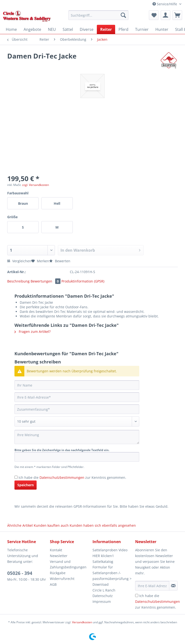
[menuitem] (99, 17)
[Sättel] (68, 29)
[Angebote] (32, 29)
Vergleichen (19, 261)
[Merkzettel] (154, 15)
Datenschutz (103, 596)
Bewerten (60, 261)
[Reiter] (106, 29)
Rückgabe (58, 573)
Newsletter (59, 556)
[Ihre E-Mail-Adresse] (77, 397)
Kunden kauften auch (51, 525)
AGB (53, 584)
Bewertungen (46, 281)
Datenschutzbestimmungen (62, 477)
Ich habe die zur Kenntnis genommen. (72, 477)
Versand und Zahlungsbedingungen (68, 564)
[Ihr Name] (77, 385)
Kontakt (56, 550)
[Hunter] (162, 29)
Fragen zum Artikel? (33, 332)
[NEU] (52, 29)
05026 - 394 (20, 573)
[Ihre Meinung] (77, 437)
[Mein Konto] (165, 15)
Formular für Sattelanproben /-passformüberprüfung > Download (112, 576)
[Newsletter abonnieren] (173, 586)
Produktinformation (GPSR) (83, 281)
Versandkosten (82, 622)
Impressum (102, 601)
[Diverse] (87, 29)
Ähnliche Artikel (20, 525)
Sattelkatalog (103, 562)
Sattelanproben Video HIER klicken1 (110, 553)
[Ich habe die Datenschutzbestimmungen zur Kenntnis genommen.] (16, 477)
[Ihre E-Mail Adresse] (152, 586)
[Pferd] (123, 29)
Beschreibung (18, 281)
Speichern (26, 485)
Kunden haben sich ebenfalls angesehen (103, 525)
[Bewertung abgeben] (77, 421)
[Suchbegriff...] (99, 15)
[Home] (11, 29)
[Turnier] (142, 29)
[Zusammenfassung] (77, 409)
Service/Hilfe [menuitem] (165, 4)
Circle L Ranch (104, 590)
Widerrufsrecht (62, 579)
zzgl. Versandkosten (36, 185)
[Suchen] (123, 15)
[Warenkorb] (177, 15)
